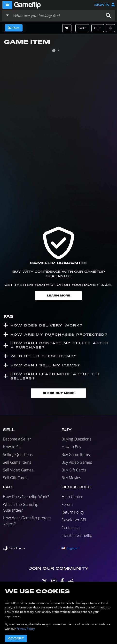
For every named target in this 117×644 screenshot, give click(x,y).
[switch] (14, 548)
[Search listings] (56, 15)
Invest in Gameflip (77, 535)
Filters (14, 28)
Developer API (74, 520)
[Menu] (7, 5)
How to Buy (71, 447)
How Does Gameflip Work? (26, 497)
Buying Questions (76, 439)
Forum (67, 504)
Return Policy (73, 512)
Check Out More (58, 393)
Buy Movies (71, 478)
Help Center (72, 497)
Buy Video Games (77, 462)
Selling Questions (18, 455)
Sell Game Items (17, 462)
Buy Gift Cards (74, 470)
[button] (108, 15)
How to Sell (13, 447)
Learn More (59, 296)
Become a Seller (17, 439)
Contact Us (71, 528)
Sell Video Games (18, 470)
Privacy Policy (26, 629)
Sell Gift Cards (15, 478)
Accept (16, 638)
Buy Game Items (76, 455)
